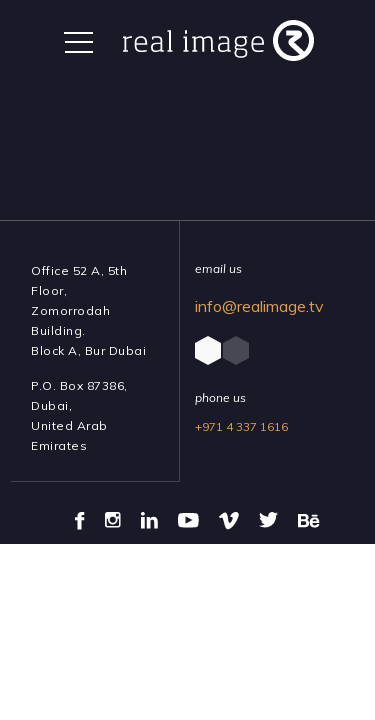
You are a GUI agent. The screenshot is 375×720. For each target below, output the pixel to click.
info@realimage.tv (259, 306)
